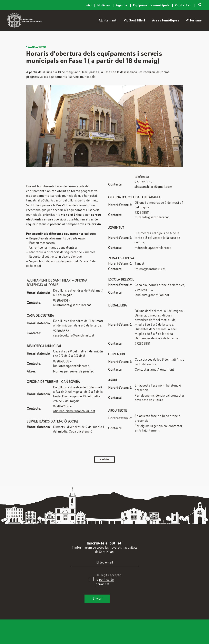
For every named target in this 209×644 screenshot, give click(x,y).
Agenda (122, 5)
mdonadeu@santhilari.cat (153, 248)
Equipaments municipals (152, 5)
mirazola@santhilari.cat (152, 217)
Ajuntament (108, 20)
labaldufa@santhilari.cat (152, 295)
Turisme (194, 20)
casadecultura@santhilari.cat (74, 335)
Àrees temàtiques (166, 20)
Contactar (183, 5)
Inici (89, 5)
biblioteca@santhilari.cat (71, 366)
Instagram (168, 641)
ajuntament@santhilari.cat (72, 305)
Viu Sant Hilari (134, 20)
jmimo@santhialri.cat (150, 269)
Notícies (104, 5)
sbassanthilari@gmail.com (153, 187)
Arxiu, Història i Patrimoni (126, 641)
